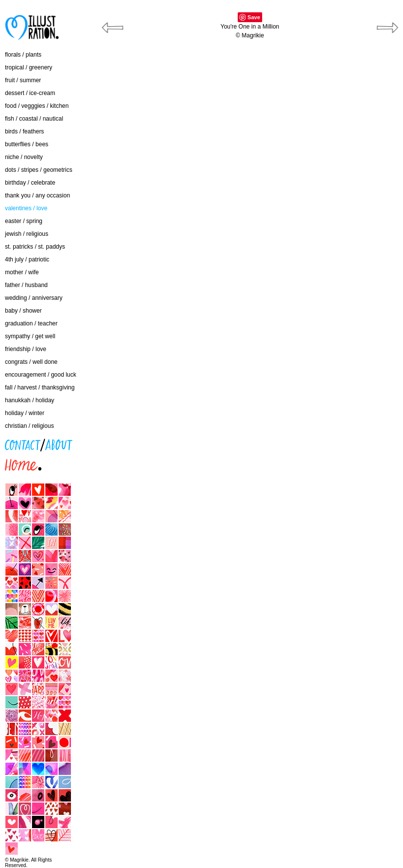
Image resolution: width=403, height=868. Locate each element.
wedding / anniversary (34, 298)
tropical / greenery (29, 67)
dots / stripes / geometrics (39, 170)
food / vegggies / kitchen (37, 106)
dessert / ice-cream (30, 93)
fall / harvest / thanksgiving (40, 387)
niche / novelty (24, 157)
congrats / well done (31, 362)
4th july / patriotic (27, 259)
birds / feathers (24, 131)
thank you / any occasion (37, 195)
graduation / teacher (31, 323)
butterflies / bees (27, 144)
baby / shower (23, 311)
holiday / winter (25, 413)
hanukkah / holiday (30, 400)
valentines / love (26, 208)
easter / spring (24, 221)
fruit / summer (23, 80)
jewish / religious (27, 234)
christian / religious (29, 426)
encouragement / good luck (41, 375)
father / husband (26, 285)
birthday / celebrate (30, 183)
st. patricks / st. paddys (35, 247)
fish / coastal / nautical (34, 119)
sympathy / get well (30, 336)
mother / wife (22, 272)
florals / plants (23, 55)
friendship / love (26, 349)
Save (254, 17)
